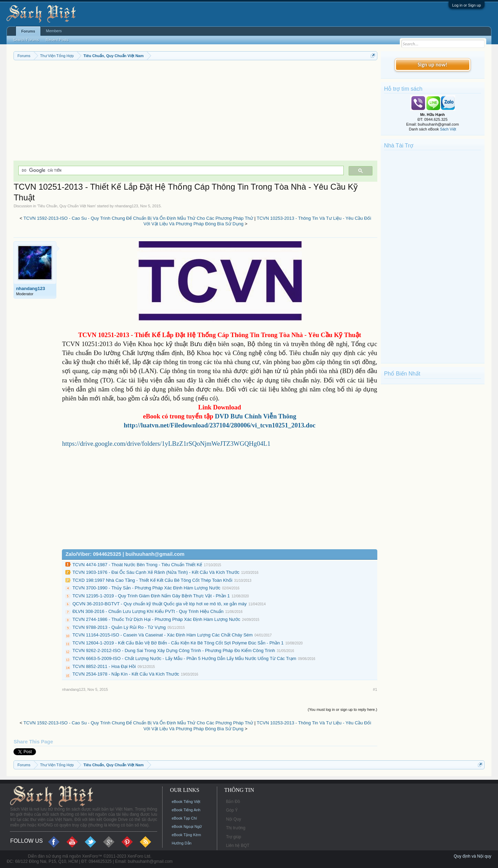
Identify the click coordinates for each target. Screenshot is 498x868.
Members (54, 31)
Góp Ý (232, 810)
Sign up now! (432, 65)
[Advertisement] (195, 112)
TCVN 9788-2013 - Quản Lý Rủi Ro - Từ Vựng (119, 627)
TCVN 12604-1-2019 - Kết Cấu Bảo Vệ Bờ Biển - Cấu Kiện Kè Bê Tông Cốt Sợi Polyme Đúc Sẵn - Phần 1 (178, 643)
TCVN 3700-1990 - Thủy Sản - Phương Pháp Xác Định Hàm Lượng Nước (146, 588)
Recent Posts (57, 40)
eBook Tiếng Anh (186, 810)
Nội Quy (233, 819)
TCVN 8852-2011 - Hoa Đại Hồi (104, 666)
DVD (255, 416)
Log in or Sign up (466, 5)
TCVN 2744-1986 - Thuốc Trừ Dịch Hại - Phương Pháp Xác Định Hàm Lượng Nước (156, 619)
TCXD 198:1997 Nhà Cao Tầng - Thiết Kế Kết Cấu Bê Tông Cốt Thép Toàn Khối (152, 580)
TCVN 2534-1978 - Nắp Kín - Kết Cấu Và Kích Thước (126, 674)
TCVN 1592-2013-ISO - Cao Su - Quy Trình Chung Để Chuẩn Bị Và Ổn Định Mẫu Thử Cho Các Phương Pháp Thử (138, 218)
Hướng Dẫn (181, 843)
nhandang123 (126, 206)
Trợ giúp (233, 837)
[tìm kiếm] (180, 170)
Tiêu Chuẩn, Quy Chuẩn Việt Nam (66, 206)
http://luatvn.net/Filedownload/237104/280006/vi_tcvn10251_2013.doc (220, 425)
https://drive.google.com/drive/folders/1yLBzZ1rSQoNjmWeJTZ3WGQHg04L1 (166, 444)
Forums (28, 31)
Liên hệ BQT (238, 846)
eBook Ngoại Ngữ (187, 826)
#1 (375, 689)
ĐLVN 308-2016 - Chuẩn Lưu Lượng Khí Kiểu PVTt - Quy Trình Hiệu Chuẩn (148, 611)
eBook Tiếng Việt (186, 802)
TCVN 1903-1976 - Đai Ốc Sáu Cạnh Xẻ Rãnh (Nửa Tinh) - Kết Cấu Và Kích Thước (156, 572)
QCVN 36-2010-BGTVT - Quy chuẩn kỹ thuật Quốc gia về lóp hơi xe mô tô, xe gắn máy (159, 604)
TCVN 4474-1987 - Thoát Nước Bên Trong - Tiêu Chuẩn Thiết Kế (137, 565)
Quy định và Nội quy (473, 856)
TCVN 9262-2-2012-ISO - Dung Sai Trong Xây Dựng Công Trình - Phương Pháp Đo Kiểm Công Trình (174, 650)
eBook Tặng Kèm (186, 835)
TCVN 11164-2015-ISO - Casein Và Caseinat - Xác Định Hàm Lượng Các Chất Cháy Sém (162, 635)
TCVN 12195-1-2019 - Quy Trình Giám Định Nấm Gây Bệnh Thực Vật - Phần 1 (151, 596)
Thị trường (236, 828)
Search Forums (26, 40)
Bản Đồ (233, 802)
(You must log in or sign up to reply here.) (343, 709)
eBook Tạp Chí (184, 818)
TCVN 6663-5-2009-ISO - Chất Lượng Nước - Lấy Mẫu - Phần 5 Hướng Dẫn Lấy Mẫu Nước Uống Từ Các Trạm (184, 658)
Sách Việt (448, 129)
